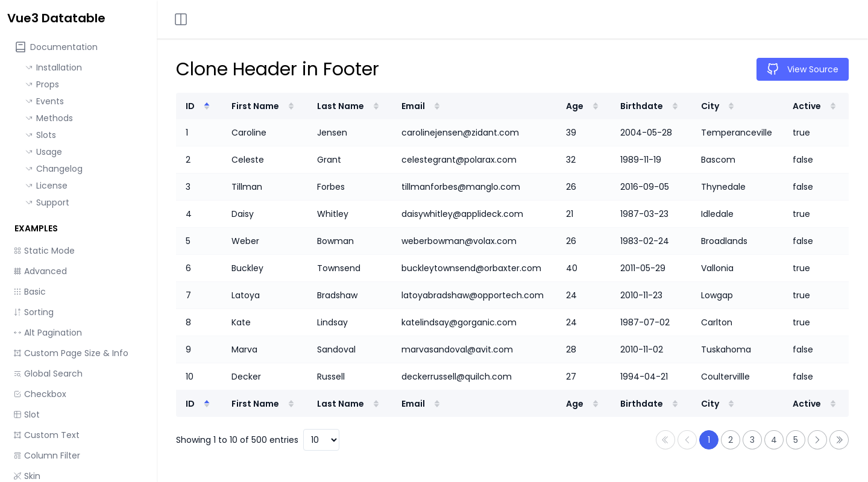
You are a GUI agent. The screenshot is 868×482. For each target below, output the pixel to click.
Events (45, 101)
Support (47, 202)
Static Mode (44, 251)
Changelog (54, 169)
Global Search (48, 374)
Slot (27, 415)
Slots (41, 135)
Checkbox (40, 394)
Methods (49, 118)
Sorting (33, 312)
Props (42, 84)
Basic (30, 292)
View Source (803, 69)
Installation (54, 67)
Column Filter (47, 455)
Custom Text (46, 435)
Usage (44, 152)
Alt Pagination (48, 333)
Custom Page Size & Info (71, 353)
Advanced (40, 271)
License (46, 186)
